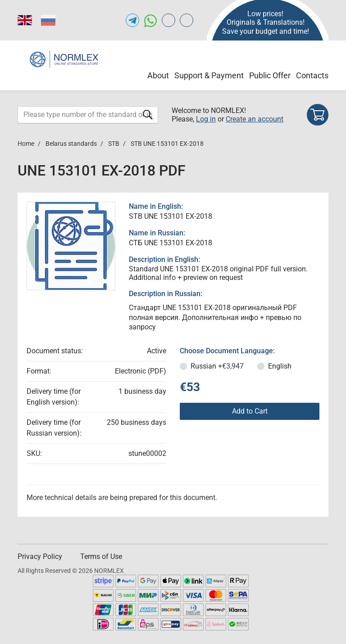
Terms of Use (101, 556)
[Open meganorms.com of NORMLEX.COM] (187, 20)
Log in (206, 119)
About (158, 75)
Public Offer (270, 75)
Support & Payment (209, 75)
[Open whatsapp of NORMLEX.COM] (150, 20)
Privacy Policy (40, 556)
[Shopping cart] (318, 115)
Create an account (255, 119)
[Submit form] (148, 115)
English (280, 366)
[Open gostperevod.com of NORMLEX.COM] (168, 20)
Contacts (312, 75)
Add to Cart (250, 411)
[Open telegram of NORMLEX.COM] (132, 20)
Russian (217, 366)
